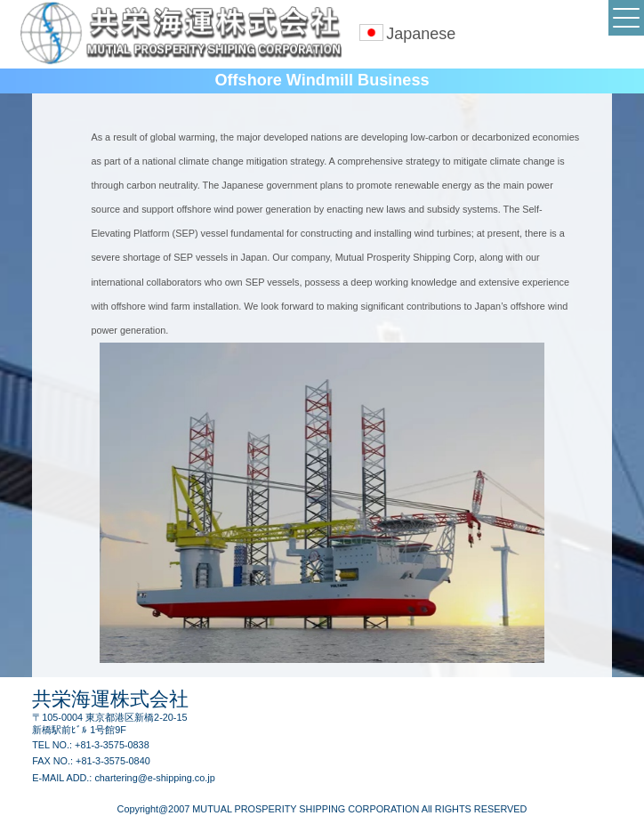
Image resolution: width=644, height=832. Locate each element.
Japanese (421, 34)
